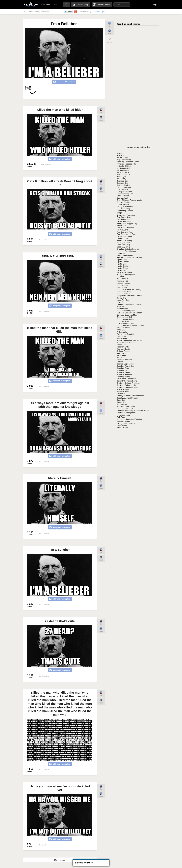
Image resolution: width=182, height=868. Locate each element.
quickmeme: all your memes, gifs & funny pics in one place (31, 5)
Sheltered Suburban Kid (126, 385)
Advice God (121, 155)
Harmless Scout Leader (126, 251)
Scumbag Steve (123, 377)
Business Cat (122, 181)
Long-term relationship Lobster (129, 304)
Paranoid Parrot (123, 328)
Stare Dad (121, 400)
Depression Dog (123, 209)
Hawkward (121, 253)
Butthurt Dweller (123, 185)
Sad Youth (121, 357)
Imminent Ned (122, 281)
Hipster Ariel (122, 260)
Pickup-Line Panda (124, 336)
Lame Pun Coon (123, 300)
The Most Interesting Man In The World (133, 411)
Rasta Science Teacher (126, 343)
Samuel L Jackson (124, 360)
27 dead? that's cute (60, 621)
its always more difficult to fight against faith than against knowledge (60, 405)
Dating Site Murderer (125, 206)
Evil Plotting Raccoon (125, 219)
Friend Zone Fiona (124, 236)
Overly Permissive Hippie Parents (130, 326)
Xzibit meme (122, 426)
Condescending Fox (125, 194)
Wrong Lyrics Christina (126, 423)
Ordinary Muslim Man (125, 323)
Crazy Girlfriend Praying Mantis (129, 200)
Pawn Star (121, 330)
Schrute (120, 362)
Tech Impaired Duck (125, 409)
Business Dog (122, 183)
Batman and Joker (124, 175)
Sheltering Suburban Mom (127, 387)
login (155, 5)
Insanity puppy (123, 285)
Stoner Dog (121, 402)
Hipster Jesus (122, 268)
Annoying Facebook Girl (126, 164)
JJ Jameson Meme (124, 292)
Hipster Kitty (122, 270)
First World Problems (125, 228)
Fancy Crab (121, 226)
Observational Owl (124, 317)
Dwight (119, 213)
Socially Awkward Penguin (127, 398)
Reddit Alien (121, 345)
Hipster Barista (123, 262)
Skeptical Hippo (123, 389)
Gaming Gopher (123, 243)
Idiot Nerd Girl (122, 279)
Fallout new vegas (124, 221)
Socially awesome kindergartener (130, 396)
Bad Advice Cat (123, 172)
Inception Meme (123, 283)
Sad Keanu (121, 355)
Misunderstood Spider (126, 311)
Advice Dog (121, 153)
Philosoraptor (122, 332)
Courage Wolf (122, 198)
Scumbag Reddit (123, 372)
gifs (103, 12)
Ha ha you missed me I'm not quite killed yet (60, 788)
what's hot (46, 5)
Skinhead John (123, 392)
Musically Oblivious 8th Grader (129, 313)
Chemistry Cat (122, 189)
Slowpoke (121, 394)
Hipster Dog (121, 264)
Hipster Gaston (123, 266)
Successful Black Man (126, 406)
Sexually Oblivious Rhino (127, 381)
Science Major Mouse (125, 364)
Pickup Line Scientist (125, 334)
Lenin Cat (121, 302)
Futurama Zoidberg (124, 240)
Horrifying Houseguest (126, 275)
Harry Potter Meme (124, 272)
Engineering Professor (126, 215)
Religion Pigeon (123, 351)
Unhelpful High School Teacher (129, 419)
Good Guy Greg (123, 247)
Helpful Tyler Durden (125, 255)
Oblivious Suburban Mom (127, 315)
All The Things (122, 158)
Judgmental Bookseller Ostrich (129, 296)
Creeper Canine (123, 202)
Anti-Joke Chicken (124, 166)
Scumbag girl (122, 370)
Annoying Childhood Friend (128, 162)
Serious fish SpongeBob (126, 379)
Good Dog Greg (123, 245)
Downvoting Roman (125, 211)
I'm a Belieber (60, 550)
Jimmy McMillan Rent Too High (129, 289)
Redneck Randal (123, 349)
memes (97, 12)
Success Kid (122, 404)
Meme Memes (122, 309)
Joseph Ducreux (123, 294)
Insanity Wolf (122, 287)
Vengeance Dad (123, 421)
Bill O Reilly (121, 179)
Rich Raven (121, 353)
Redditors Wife (123, 347)
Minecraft (120, 306)
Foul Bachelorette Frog (126, 234)
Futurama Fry (122, 238)
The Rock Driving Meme (126, 413)
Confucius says (123, 196)
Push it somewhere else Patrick (129, 340)
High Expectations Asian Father (129, 257)
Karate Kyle (121, 298)
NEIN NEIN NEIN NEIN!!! (60, 256)
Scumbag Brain (123, 368)
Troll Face (121, 417)
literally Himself (60, 478)
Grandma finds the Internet (128, 249)
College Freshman (124, 192)
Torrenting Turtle (123, 415)
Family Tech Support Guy (127, 223)
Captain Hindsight (124, 187)
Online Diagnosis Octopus (127, 319)
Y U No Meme (122, 428)
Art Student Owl (123, 168)
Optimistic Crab (123, 321)
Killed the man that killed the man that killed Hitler (60, 330)
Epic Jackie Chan (124, 217)
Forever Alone (122, 230)
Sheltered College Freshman (128, 383)
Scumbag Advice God (125, 366)
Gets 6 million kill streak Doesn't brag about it (60, 183)
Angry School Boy (124, 160)
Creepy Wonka (123, 204)
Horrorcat (120, 277)
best (56, 5)
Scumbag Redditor (124, 375)
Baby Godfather (123, 170)
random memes (66, 4)
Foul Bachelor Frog (124, 232)
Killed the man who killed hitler (60, 110)
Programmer (122, 338)
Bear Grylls (121, 177)
